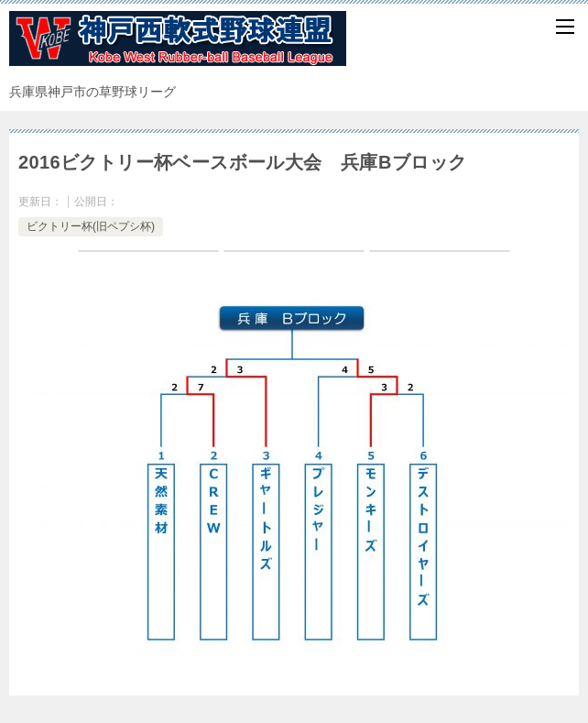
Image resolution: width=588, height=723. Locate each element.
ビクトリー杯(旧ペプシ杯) (91, 226)
